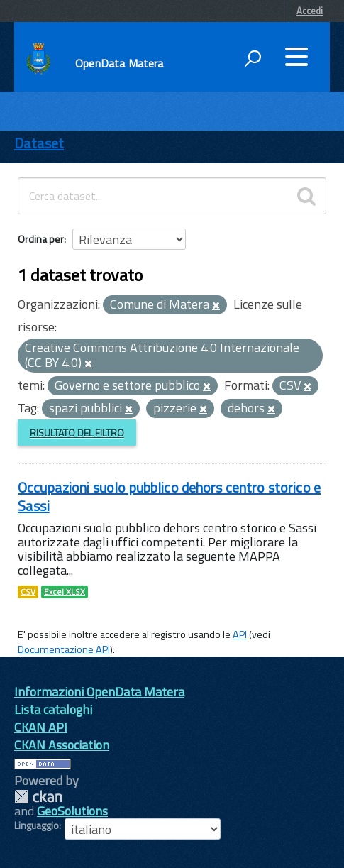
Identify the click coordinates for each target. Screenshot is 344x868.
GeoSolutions (72, 811)
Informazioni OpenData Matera (99, 692)
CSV (28, 592)
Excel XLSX (65, 592)
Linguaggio (37, 825)
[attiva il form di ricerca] (253, 58)
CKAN (38, 797)
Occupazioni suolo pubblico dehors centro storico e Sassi (169, 496)
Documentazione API (64, 649)
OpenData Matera (119, 63)
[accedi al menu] (296, 57)
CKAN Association (62, 745)
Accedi (310, 11)
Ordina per (41, 239)
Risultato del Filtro (77, 433)
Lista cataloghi (53, 709)
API (240, 634)
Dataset (39, 143)
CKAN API (41, 727)
